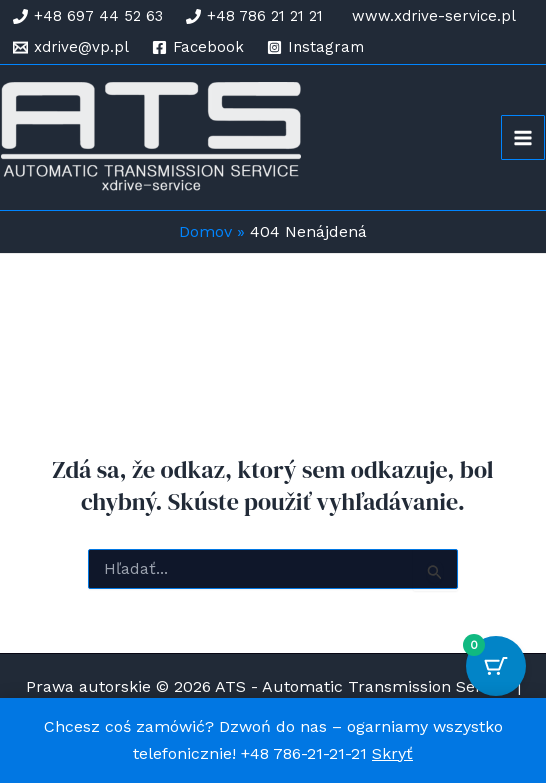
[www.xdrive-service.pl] (431, 16)
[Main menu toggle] (523, 137)
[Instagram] (315, 47)
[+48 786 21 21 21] (254, 16)
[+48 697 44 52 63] (88, 16)
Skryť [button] (392, 753)
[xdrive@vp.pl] (71, 47)
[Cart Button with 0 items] (496, 666)
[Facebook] (198, 47)
